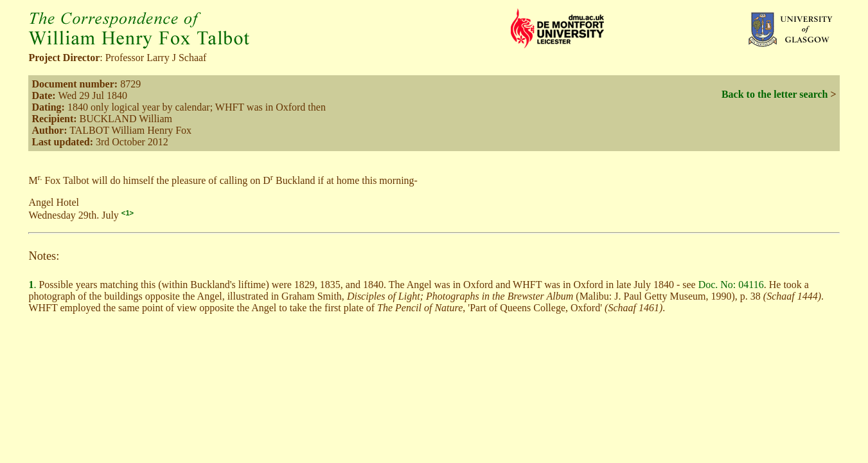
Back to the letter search (775, 94)
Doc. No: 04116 (731, 285)
